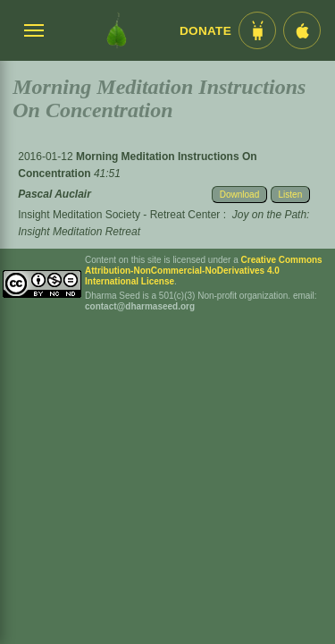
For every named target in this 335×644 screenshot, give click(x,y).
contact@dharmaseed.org (140, 306)
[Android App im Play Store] (257, 30)
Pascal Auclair (54, 194)
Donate (205, 31)
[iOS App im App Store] (302, 30)
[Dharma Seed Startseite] (117, 30)
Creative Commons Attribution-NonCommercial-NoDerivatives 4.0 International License (204, 271)
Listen (291, 195)
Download (239, 195)
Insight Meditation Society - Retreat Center (119, 215)
